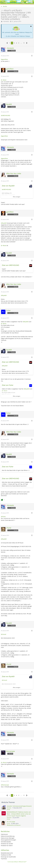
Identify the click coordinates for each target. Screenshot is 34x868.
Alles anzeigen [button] (17, 197)
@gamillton (4, 59)
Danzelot (9, 818)
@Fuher (3, 517)
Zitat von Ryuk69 (8, 186)
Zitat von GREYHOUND (10, 265)
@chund (4, 634)
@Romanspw (5, 785)
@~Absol (4, 80)
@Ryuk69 (4, 223)
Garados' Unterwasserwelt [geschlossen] (19, 806)
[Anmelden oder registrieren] (27, 2)
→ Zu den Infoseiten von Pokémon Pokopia (17, 36)
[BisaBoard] (4, 2)
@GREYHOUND (6, 115)
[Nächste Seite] (27, 43)
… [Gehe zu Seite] (21, 43)
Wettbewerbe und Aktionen (14, 825)
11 (24, 43)
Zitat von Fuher (8, 385)
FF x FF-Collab (11, 822)
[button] (32, 2)
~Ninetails (6, 21)
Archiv (8, 809)
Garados (9, 808)
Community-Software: (17, 862)
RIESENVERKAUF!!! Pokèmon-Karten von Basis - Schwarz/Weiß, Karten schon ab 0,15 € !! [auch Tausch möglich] (19, 814)
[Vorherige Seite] (7, 43)
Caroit (8, 824)
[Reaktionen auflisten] (3, 500)
